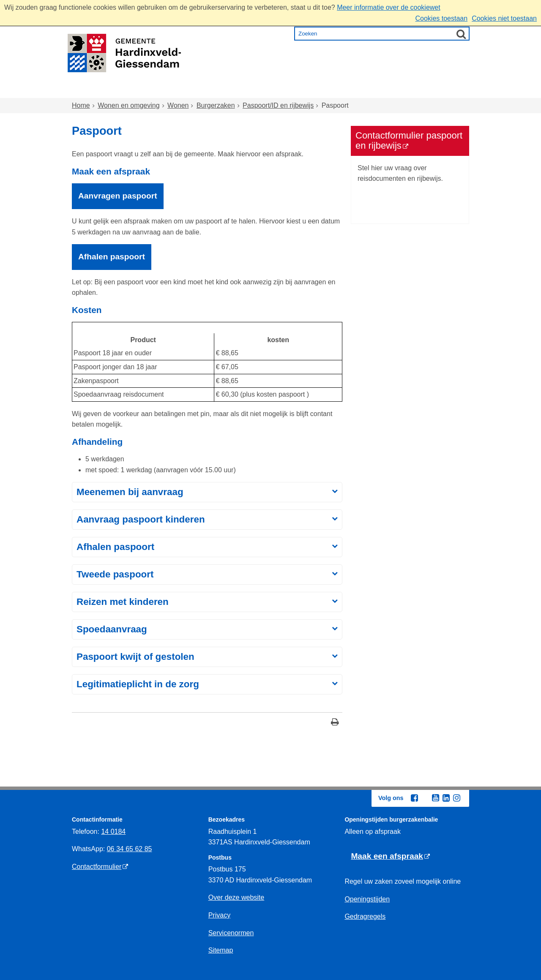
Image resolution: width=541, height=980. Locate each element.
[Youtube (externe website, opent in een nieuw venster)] (435, 798)
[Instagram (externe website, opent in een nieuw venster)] (456, 798)
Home (90, 90)
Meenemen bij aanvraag (130, 492)
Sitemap (221, 950)
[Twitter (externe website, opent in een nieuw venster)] (425, 798)
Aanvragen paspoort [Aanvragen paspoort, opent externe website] (118, 196)
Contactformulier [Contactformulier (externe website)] (97, 867)
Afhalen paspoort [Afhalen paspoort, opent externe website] (112, 257)
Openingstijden (367, 899)
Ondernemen (372, 90)
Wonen (178, 105)
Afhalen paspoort (115, 547)
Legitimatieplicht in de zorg (138, 684)
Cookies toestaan (441, 18)
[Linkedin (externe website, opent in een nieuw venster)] (446, 798)
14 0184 (113, 832)
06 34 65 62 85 (130, 849)
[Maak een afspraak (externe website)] (390, 856)
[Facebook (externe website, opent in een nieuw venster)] (414, 798)
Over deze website (236, 897)
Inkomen (315, 90)
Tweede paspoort (115, 574)
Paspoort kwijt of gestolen (135, 657)
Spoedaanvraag (112, 629)
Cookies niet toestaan (504, 18)
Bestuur (428, 90)
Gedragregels (365, 916)
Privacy (219, 915)
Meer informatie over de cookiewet (389, 7)
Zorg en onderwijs (247, 90)
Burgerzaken (216, 105)
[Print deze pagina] (335, 723)
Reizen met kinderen (123, 602)
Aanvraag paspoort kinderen (141, 519)
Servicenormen (231, 933)
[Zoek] (461, 34)
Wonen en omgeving (157, 90)
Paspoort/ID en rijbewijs (278, 105)
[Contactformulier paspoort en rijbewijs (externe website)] (410, 141)
